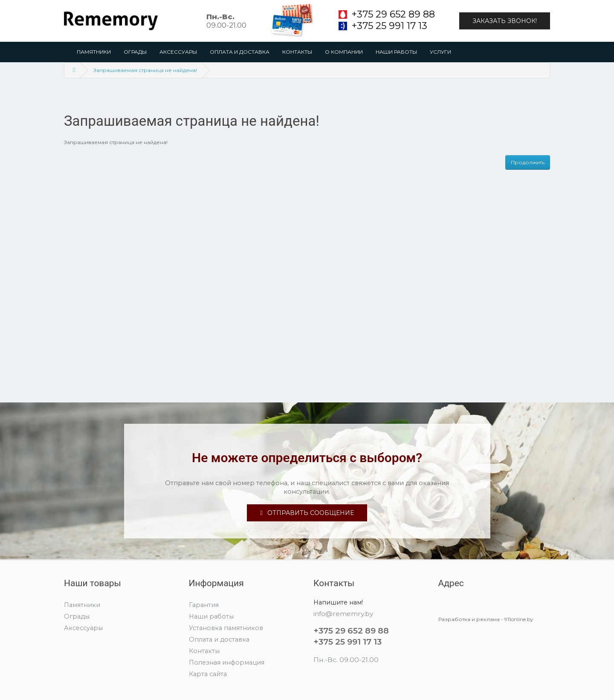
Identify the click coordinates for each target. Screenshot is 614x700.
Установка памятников (226, 628)
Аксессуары (178, 52)
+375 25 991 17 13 (389, 26)
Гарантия (204, 605)
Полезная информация (227, 662)
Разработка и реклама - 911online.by (486, 619)
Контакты (297, 52)
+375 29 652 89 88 (393, 14)
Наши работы (396, 52)
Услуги (440, 52)
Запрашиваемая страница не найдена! (145, 70)
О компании (344, 52)
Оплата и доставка (240, 52)
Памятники (94, 52)
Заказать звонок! (505, 21)
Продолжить (528, 162)
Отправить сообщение (307, 513)
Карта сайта (208, 674)
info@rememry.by (343, 614)
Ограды (135, 52)
